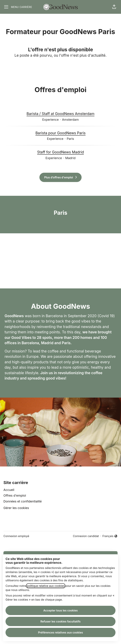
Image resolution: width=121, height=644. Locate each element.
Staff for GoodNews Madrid (61, 152)
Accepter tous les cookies (61, 610)
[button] (114, 7)
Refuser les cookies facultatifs (60, 621)
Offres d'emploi (15, 495)
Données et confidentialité (23, 501)
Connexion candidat (86, 536)
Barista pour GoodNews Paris (60, 133)
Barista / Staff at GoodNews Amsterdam (60, 114)
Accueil (9, 490)
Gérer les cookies (16, 508)
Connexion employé (16, 536)
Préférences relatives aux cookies (60, 632)
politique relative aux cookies (46, 586)
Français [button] (110, 536)
